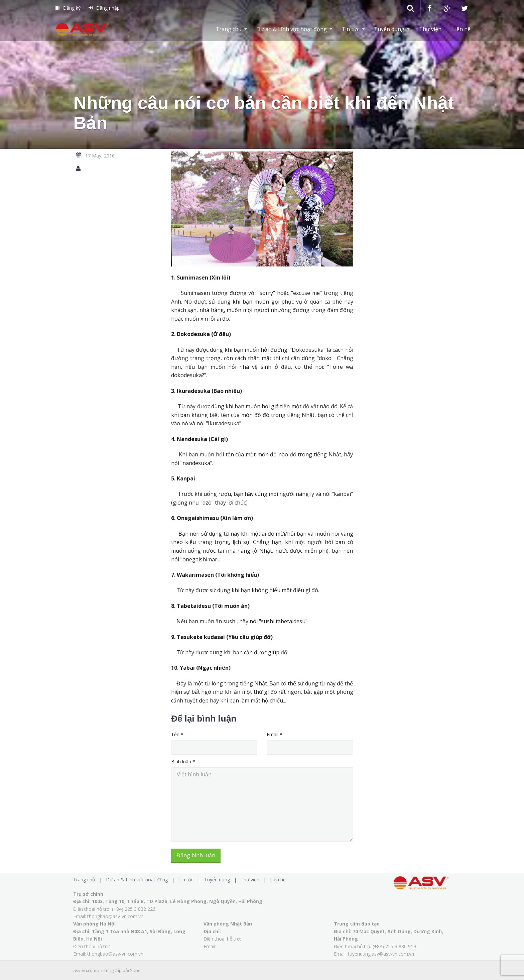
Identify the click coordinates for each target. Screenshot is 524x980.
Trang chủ (229, 29)
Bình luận (183, 761)
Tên (177, 734)
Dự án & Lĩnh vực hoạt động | (142, 880)
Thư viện (430, 29)
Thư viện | (255, 880)
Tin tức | (191, 880)
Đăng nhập (104, 8)
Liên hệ (461, 29)
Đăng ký (68, 8)
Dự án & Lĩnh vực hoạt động (292, 29)
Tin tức (350, 29)
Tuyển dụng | (222, 880)
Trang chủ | (89, 880)
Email (275, 734)
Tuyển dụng (389, 29)
